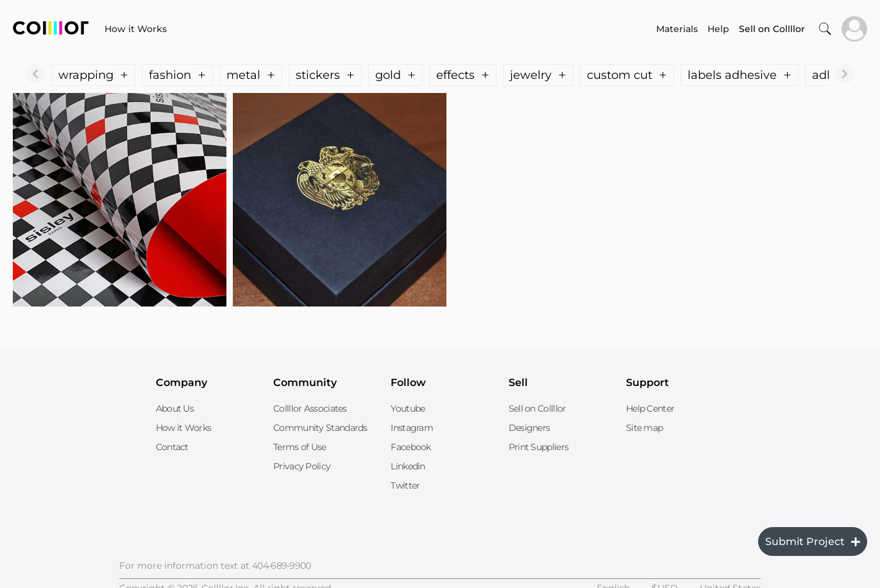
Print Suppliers (539, 447)
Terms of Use (300, 447)
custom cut (627, 75)
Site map (644, 428)
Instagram (412, 428)
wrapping (93, 75)
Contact (172, 447)
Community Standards (320, 428)
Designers (529, 428)
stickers (325, 75)
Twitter (405, 485)
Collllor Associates (310, 408)
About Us (175, 408)
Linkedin (408, 466)
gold (395, 75)
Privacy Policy (302, 466)
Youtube (408, 408)
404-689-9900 (282, 566)
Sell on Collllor (537, 408)
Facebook (410, 447)
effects (463, 75)
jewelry (538, 75)
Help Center (650, 408)
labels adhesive (740, 75)
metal (251, 75)
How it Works (136, 29)
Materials (677, 29)
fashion (177, 75)
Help (718, 29)
